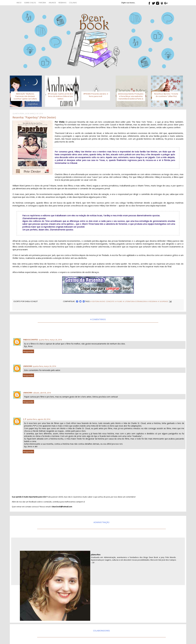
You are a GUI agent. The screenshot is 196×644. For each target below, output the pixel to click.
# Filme (119, 301)
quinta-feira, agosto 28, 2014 (39, 419)
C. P (25, 419)
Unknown (28, 366)
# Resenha (152, 301)
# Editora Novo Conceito (103, 301)
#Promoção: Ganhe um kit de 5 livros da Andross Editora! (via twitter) (60, 96)
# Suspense (163, 301)
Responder (28, 351)
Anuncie (52, 3)
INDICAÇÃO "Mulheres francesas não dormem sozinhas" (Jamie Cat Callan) (25, 96)
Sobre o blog (30, 3)
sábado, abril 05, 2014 (42, 393)
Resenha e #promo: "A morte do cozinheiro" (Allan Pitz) (166, 95)
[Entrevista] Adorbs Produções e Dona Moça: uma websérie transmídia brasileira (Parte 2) (131, 96)
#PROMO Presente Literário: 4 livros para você (96, 95)
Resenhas (62, 3)
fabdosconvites (31, 340)
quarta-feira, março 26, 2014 (50, 340)
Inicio (19, 3)
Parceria (42, 3)
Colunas (73, 3)
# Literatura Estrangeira (135, 301)
